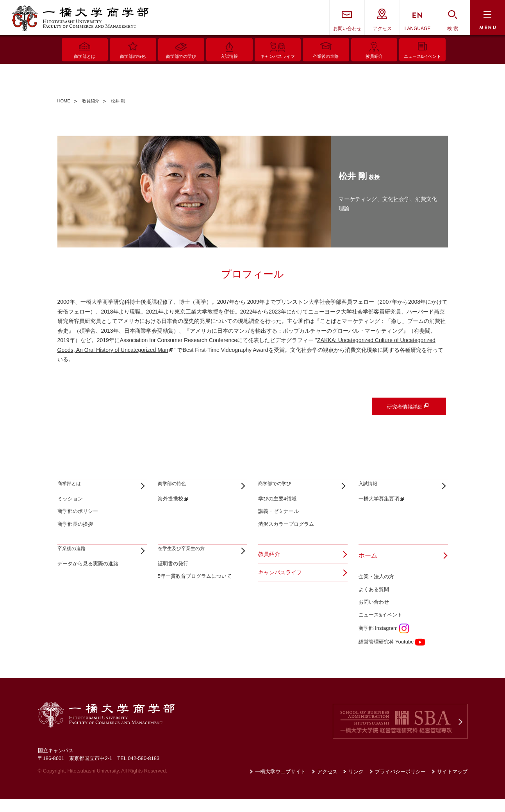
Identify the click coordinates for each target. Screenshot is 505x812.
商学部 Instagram (384, 641)
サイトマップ (452, 785)
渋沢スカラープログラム (286, 537)
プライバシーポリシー (400, 785)
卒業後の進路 (76, 568)
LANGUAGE (418, 29)
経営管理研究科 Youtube (392, 655)
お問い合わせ (347, 29)
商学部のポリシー (78, 524)
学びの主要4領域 (277, 512)
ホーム (368, 568)
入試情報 (371, 490)
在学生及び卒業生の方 (189, 568)
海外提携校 (170, 512)
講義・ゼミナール (278, 524)
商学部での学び (280, 490)
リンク (356, 785)
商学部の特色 (177, 490)
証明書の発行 (173, 589)
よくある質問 (374, 602)
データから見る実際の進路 (88, 589)
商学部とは (73, 490)
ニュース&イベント (381, 628)
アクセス (382, 29)
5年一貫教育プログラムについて (195, 602)
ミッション (70, 512)
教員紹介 (271, 568)
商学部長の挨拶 (75, 537)
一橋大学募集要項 (379, 512)
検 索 (452, 29)
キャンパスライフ (283, 589)
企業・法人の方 (376, 589)
